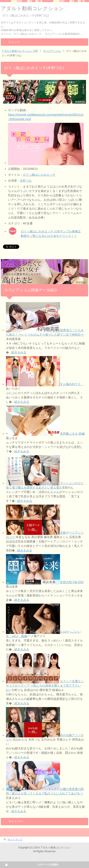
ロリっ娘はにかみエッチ (39, 175)
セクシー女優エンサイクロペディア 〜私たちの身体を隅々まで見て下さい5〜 (45, 686)
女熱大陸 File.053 (72, 582)
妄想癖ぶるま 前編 (72, 434)
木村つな (26, 181)
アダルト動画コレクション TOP (20, 51)
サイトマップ (15, 840)
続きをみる (19, 352)
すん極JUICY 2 (71, 384)
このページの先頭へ (48, 865)
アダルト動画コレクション (32, 8)
